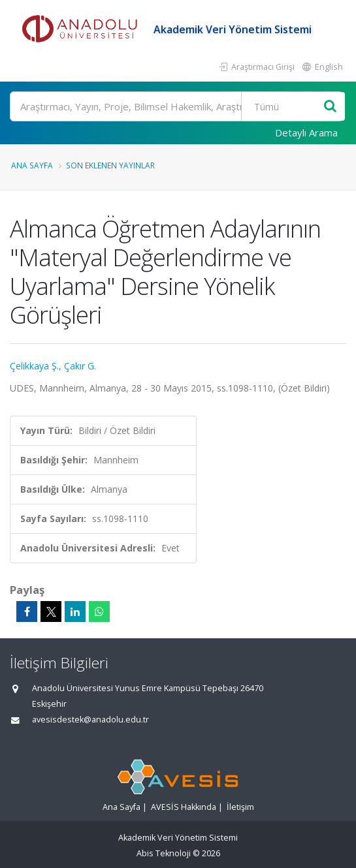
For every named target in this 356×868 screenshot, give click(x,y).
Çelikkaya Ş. (34, 366)
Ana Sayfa (32, 165)
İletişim (240, 807)
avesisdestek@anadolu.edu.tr (90, 720)
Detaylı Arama (306, 132)
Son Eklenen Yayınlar (110, 165)
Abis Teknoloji (164, 853)
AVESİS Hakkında (184, 807)
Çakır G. (80, 366)
